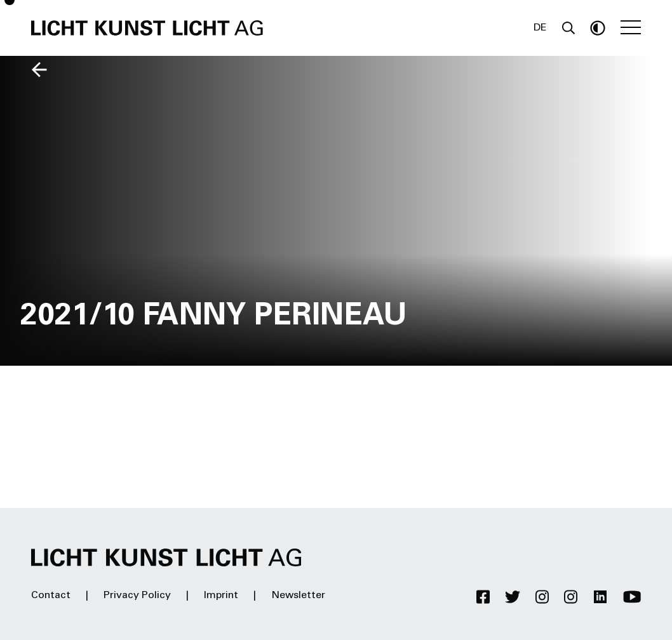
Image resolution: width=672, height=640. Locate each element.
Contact (51, 596)
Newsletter (298, 596)
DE (540, 28)
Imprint (221, 596)
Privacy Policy (137, 596)
